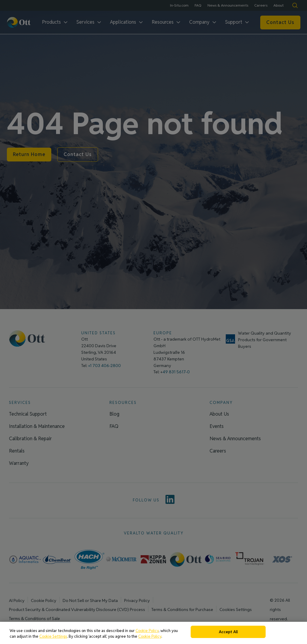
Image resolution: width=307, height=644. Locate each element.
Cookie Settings (53, 639)
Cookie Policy (147, 633)
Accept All (228, 634)
